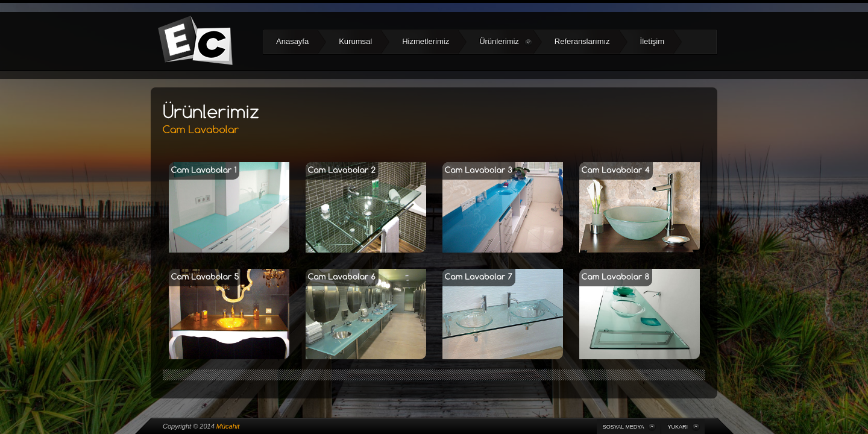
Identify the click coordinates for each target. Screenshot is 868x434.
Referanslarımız (582, 41)
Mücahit (228, 426)
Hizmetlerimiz (426, 41)
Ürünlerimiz (506, 42)
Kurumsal (355, 41)
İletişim (652, 41)
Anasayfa (292, 41)
